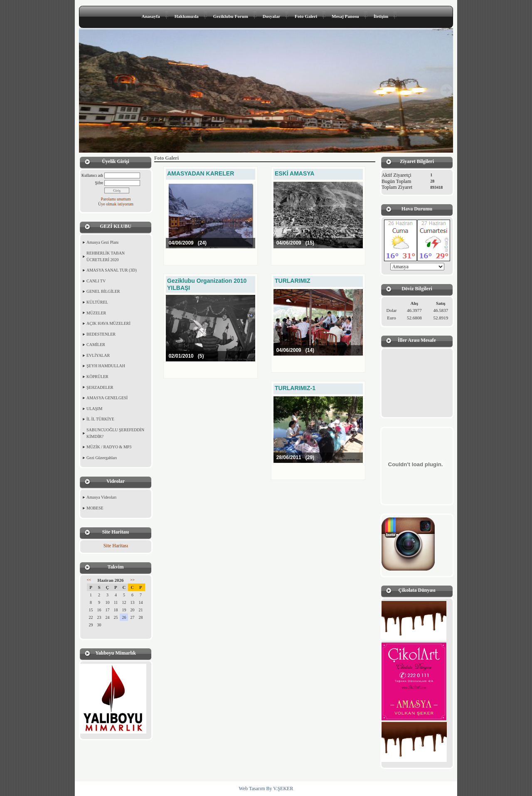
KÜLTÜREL (97, 302)
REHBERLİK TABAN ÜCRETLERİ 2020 (106, 256)
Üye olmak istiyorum (116, 204)
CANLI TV (96, 281)
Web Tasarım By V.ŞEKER (266, 789)
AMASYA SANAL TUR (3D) (112, 270)
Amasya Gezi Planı (102, 242)
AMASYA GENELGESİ (107, 398)
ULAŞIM (94, 409)
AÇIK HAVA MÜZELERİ (108, 323)
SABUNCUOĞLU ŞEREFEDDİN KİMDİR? (115, 433)
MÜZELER (96, 313)
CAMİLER (96, 345)
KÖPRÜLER (97, 377)
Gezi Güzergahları (102, 458)
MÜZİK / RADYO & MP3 (109, 447)
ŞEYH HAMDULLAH (106, 366)
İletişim (381, 16)
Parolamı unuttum (116, 199)
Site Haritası (116, 546)
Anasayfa (151, 16)
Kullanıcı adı (92, 175)
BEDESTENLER (101, 334)
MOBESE (95, 508)
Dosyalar (271, 16)
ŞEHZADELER (100, 387)
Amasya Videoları (101, 497)
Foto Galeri (306, 16)
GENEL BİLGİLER (103, 291)
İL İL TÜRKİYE (100, 419)
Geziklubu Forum (231, 16)
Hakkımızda (187, 16)
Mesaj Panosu (345, 16)
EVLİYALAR (98, 355)
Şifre (99, 183)
